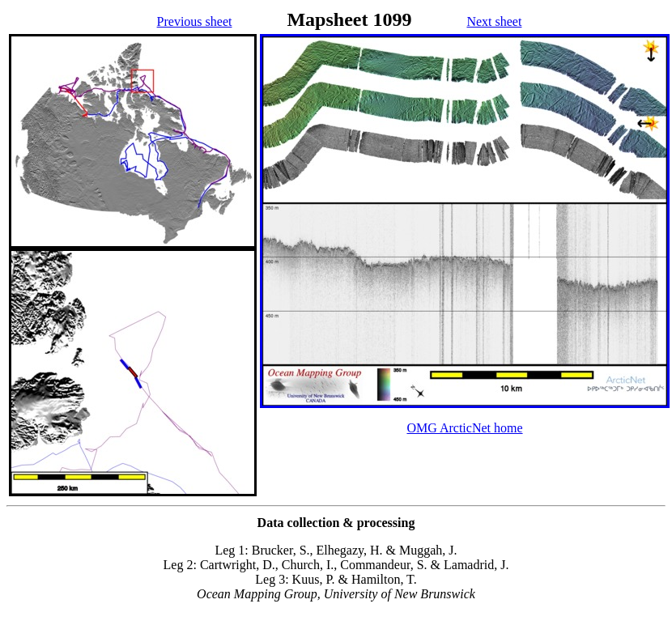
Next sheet (494, 21)
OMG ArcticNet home (464, 428)
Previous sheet (195, 21)
